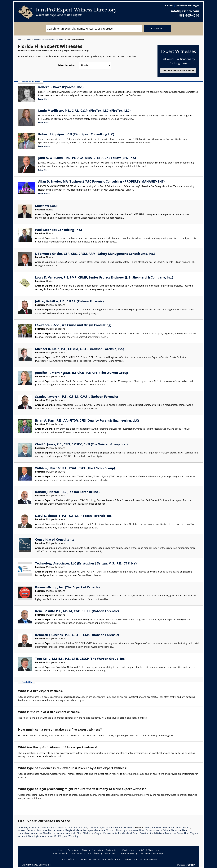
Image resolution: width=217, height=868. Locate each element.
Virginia (194, 833)
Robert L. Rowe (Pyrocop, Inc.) (61, 87)
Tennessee (170, 833)
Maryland (70, 831)
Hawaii (157, 828)
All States (23, 828)
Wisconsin (47, 836)
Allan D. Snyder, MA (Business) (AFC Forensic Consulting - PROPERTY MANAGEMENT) (101, 182)
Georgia (149, 828)
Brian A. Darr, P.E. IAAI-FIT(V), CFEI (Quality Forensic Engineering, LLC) (87, 421)
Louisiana (42, 831)
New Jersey (36, 833)
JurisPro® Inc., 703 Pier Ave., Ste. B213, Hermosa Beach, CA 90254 (92, 860)
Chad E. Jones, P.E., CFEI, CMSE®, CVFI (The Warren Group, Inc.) (81, 445)
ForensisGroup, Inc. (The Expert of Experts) (67, 588)
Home (20, 40)
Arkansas (52, 828)
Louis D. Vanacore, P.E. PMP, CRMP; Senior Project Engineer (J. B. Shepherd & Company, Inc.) (104, 278)
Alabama (41, 828)
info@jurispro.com (185, 11)
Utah (187, 833)
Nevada (61, 833)
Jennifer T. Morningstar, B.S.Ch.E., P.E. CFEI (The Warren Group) (82, 373)
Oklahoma (88, 833)
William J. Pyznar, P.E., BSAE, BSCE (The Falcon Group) (75, 468)
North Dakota (163, 831)
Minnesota (99, 831)
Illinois (178, 828)
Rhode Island (125, 833)
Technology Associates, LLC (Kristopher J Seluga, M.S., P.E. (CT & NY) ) (87, 564)
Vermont (22, 836)
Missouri (111, 831)
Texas (180, 833)
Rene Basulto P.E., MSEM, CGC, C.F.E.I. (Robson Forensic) (77, 611)
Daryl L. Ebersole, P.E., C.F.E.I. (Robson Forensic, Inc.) (74, 516)
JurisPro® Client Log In (188, 6)
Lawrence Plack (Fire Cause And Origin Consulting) (73, 325)
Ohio (79, 833)
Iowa (164, 828)
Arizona (62, 828)
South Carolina (141, 833)
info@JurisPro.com (133, 860)
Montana (133, 831)
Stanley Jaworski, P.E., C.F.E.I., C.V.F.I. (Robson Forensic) (76, 397)
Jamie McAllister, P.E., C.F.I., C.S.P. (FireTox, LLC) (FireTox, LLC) (84, 111)
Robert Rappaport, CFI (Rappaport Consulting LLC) (76, 135)
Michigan (88, 831)
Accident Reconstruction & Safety (48, 40)
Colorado (83, 828)
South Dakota (157, 833)
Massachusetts (56, 831)
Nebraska (176, 831)
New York (71, 833)
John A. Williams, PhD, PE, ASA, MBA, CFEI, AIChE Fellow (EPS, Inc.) (87, 158)
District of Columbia (113, 828)
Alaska (32, 828)
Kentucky (31, 831)
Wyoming (73, 836)
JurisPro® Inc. (45, 865)
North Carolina (147, 831)
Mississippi (122, 831)
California (72, 828)
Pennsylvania (110, 833)
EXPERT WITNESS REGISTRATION (178, 71)
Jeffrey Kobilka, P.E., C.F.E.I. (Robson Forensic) (69, 302)
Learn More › (44, 99)
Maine (79, 831)
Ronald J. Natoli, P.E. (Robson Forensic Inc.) (67, 492)
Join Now (168, 6)
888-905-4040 (189, 16)
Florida (29, 40)
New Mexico (49, 833)
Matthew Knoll (46, 206)
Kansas (22, 831)
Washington (35, 836)
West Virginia (61, 836)
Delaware (129, 828)
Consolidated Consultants (55, 540)
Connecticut (95, 828)
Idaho (171, 828)
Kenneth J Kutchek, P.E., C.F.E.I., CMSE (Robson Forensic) (77, 635)
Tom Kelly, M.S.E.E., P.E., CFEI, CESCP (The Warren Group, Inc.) (81, 659)
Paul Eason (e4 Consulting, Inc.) (58, 230)
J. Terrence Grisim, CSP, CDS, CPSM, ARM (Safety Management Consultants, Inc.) (95, 254)
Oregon (98, 833)
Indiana (187, 828)
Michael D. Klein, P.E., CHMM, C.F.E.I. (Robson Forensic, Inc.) (80, 349)
